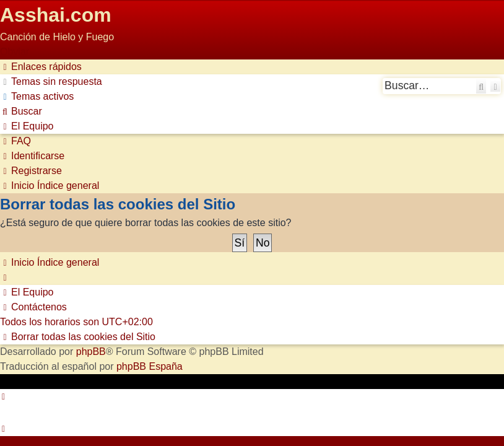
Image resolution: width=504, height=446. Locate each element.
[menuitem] (51, 81)
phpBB (91, 352)
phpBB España (150, 366)
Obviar (15, 52)
